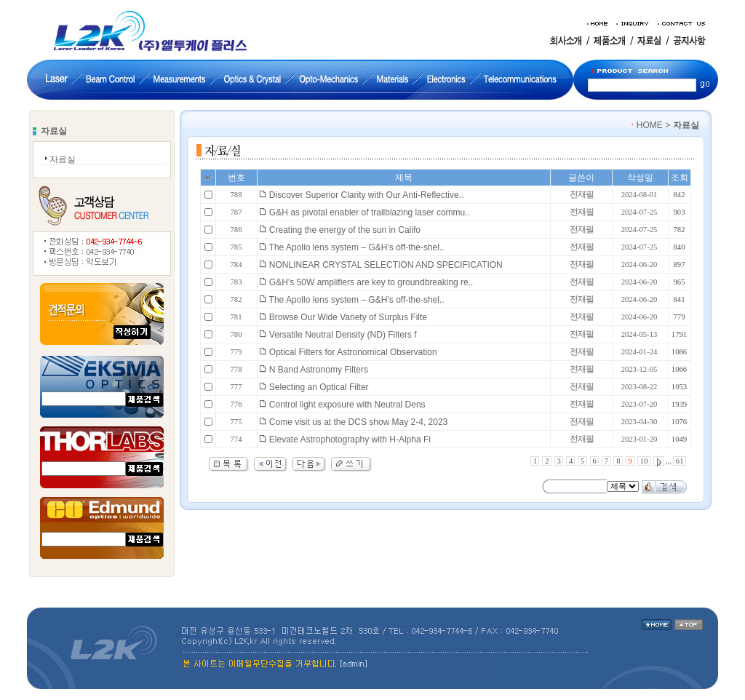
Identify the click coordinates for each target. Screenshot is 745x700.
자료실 (63, 159)
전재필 (582, 194)
